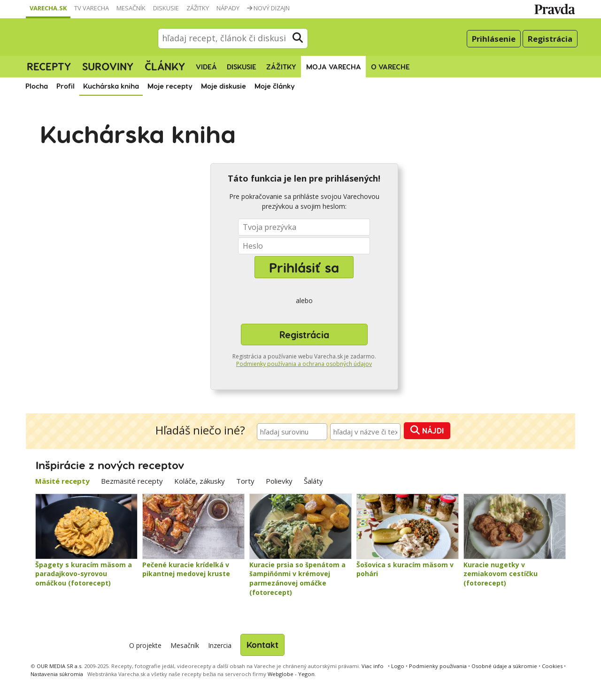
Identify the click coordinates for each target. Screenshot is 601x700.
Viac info (373, 666)
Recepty (49, 66)
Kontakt (262, 644)
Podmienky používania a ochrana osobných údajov (304, 364)
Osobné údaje (504, 666)
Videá (206, 67)
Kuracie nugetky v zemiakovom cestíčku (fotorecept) (501, 574)
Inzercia (220, 645)
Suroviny (108, 66)
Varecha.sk (48, 8)
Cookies (552, 666)
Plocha (37, 86)
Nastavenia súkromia (57, 674)
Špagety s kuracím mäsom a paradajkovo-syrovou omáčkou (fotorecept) (84, 574)
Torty (245, 481)
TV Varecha (92, 8)
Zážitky (198, 8)
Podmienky (438, 666)
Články (165, 66)
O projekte (145, 645)
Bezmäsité (132, 481)
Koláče (200, 481)
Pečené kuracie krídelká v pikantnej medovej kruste (186, 569)
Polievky (279, 481)
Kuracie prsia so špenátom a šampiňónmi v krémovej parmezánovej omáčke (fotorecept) (297, 578)
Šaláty (313, 481)
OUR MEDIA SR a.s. (60, 666)
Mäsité (62, 481)
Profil (65, 86)
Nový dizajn (268, 8)
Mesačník (131, 8)
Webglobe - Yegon (291, 674)
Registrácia (550, 39)
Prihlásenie (494, 39)
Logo (398, 666)
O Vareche (390, 67)
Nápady (228, 8)
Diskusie (166, 8)
